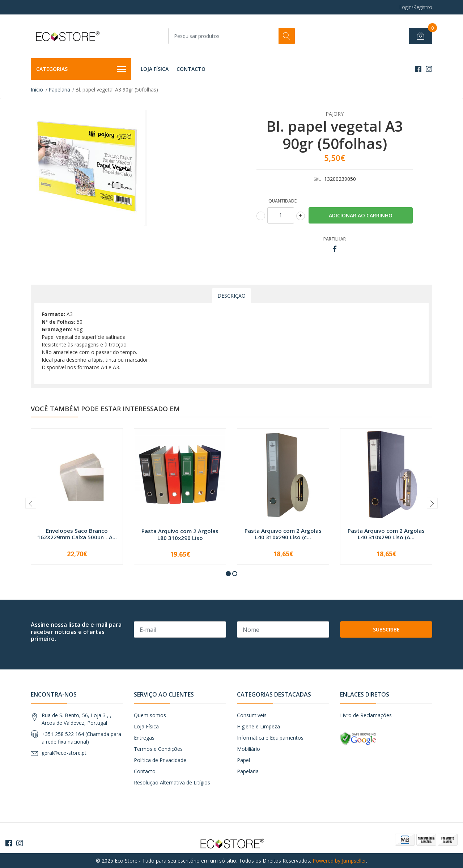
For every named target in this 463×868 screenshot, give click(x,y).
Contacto (191, 69)
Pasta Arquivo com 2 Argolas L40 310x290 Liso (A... (386, 534)
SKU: (318, 179)
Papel (243, 760)
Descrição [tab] (231, 296)
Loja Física (155, 69)
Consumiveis (252, 715)
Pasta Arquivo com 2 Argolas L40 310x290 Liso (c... (283, 534)
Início (37, 90)
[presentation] (31, 503)
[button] (228, 574)
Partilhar (335, 239)
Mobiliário (249, 749)
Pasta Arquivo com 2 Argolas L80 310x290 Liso (180, 534)
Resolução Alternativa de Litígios (172, 782)
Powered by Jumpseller (339, 861)
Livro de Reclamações (366, 715)
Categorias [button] (81, 69)
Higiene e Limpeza (258, 726)
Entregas (144, 738)
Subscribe (386, 629)
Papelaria (59, 90)
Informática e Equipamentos (270, 738)
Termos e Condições (158, 749)
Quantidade (283, 201)
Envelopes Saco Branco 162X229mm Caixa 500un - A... (77, 534)
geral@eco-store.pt (64, 753)
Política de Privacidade (160, 760)
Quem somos (150, 715)
